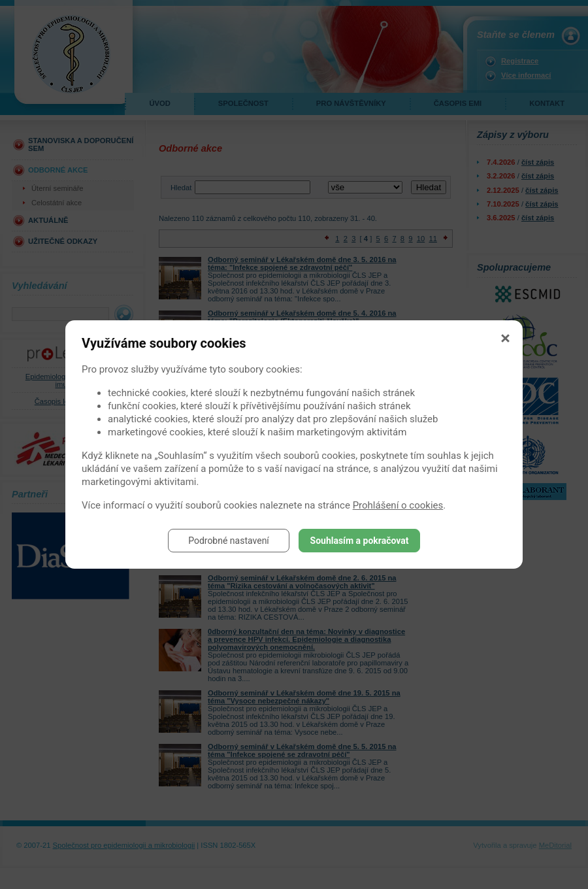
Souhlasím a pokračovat (360, 541)
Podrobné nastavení (229, 541)
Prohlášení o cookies (398, 505)
